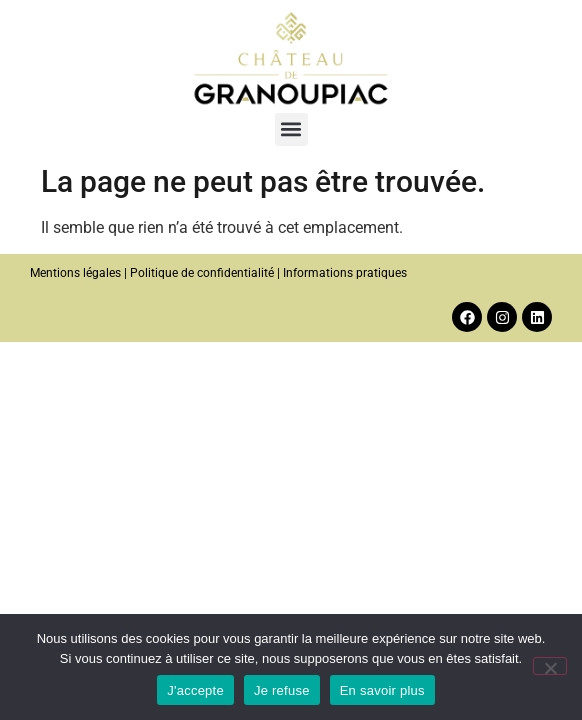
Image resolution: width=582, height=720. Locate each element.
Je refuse (282, 690)
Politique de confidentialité (202, 273)
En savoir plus (382, 690)
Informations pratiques (345, 273)
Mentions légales (75, 273)
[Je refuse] (550, 666)
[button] (291, 129)
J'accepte (195, 690)
